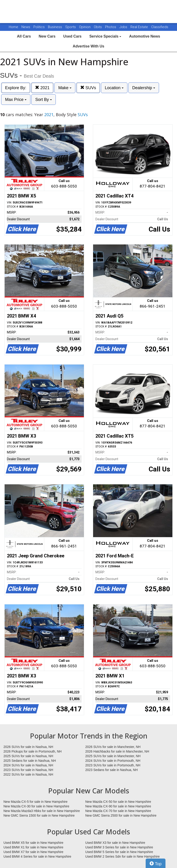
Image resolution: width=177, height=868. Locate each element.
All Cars (24, 36)
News (26, 27)
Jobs (124, 27)
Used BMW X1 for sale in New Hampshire (33, 847)
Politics (39, 27)
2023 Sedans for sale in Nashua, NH (111, 770)
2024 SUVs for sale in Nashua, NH (28, 765)
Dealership (144, 88)
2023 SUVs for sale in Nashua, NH (28, 770)
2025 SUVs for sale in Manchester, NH (113, 756)
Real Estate (140, 27)
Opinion (85, 27)
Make (65, 88)
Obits (98, 27)
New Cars (47, 36)
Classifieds (160, 27)
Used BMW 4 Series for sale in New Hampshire (37, 856)
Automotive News (145, 36)
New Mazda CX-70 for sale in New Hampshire (118, 811)
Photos (111, 27)
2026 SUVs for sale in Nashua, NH (28, 747)
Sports (71, 27)
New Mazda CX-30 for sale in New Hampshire (36, 806)
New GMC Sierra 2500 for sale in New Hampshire (121, 815)
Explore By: (16, 88)
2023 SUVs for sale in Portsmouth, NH (113, 765)
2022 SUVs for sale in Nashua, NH (28, 774)
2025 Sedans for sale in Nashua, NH (30, 761)
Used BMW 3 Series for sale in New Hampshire (119, 847)
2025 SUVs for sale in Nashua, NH (28, 756)
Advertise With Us (89, 46)
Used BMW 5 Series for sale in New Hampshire (119, 852)
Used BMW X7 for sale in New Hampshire (33, 852)
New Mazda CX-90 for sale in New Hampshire (118, 806)
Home (13, 27)
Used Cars (72, 36)
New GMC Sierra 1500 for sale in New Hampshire (39, 815)
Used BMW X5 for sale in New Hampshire (33, 843)
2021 (42, 88)
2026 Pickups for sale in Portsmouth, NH (32, 751)
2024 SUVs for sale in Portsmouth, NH (113, 761)
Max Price (16, 100)
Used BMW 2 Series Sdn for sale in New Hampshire (122, 856)
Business (55, 27)
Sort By (44, 100)
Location (114, 88)
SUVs (88, 88)
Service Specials (105, 36)
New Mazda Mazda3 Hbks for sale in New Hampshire (42, 811)
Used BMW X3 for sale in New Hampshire (115, 843)
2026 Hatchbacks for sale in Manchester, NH (117, 751)
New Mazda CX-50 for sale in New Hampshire (118, 802)
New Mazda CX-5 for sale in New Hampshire (35, 802)
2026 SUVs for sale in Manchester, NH (113, 747)
